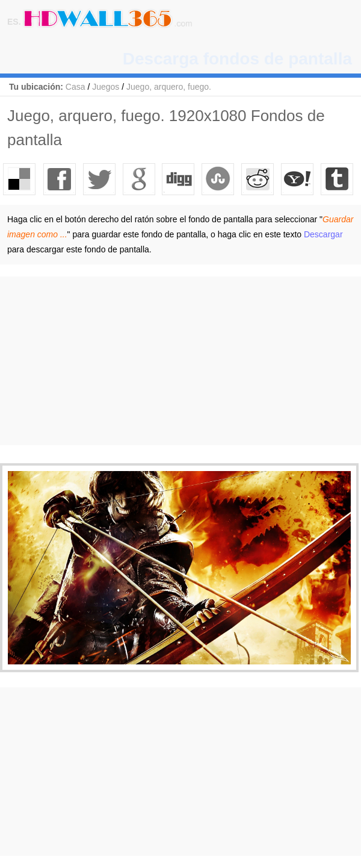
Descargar (323, 234)
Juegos (106, 87)
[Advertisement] (180, 361)
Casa (76, 87)
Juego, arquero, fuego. (169, 87)
